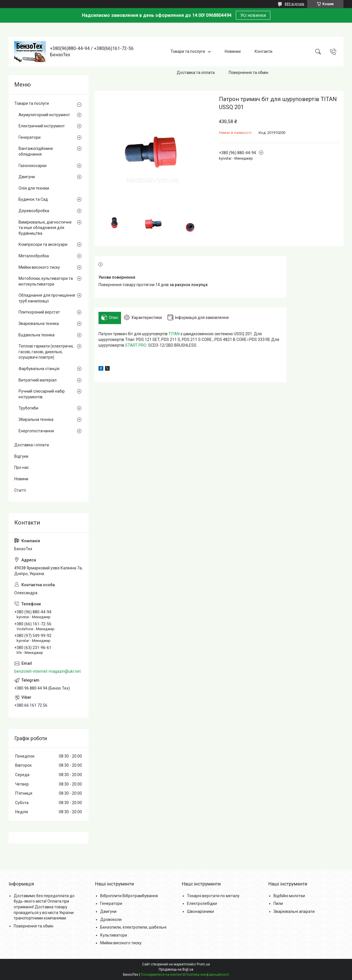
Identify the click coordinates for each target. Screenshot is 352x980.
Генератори (30, 137)
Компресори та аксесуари (43, 244)
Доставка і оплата (32, 445)
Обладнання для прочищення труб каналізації (47, 298)
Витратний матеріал (38, 380)
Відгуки (21, 456)
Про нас (22, 467)
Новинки (233, 51)
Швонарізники (200, 911)
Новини (21, 479)
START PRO (136, 345)
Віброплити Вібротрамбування (129, 896)
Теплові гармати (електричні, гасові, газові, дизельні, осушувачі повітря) (46, 352)
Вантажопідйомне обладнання (36, 151)
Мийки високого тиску (39, 267)
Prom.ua (203, 964)
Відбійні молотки (289, 896)
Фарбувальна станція (39, 369)
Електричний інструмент (42, 126)
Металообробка (34, 256)
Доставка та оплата (196, 73)
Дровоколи (111, 919)
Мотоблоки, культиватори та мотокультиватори (46, 281)
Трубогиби (28, 408)
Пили (278, 903)
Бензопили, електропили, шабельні (133, 927)
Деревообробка (34, 211)
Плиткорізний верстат (39, 312)
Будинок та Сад (33, 199)
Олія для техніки (34, 188)
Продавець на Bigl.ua (176, 969)
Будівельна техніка (37, 335)
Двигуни (27, 177)
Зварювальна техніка (39, 324)
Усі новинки (253, 15)
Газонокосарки (33, 166)
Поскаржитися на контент (162, 975)
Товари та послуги (188, 51)
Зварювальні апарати (294, 911)
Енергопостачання (36, 431)
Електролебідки (202, 903)
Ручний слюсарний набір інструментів (42, 394)
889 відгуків (294, 4)
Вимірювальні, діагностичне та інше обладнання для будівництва (45, 228)
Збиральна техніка (36, 419)
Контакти (264, 51)
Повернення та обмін (249, 73)
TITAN (174, 334)
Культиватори (114, 935)
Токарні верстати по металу (213, 896)
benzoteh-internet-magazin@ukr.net (48, 671)
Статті (20, 490)
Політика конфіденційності (207, 975)
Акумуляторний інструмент (44, 115)
